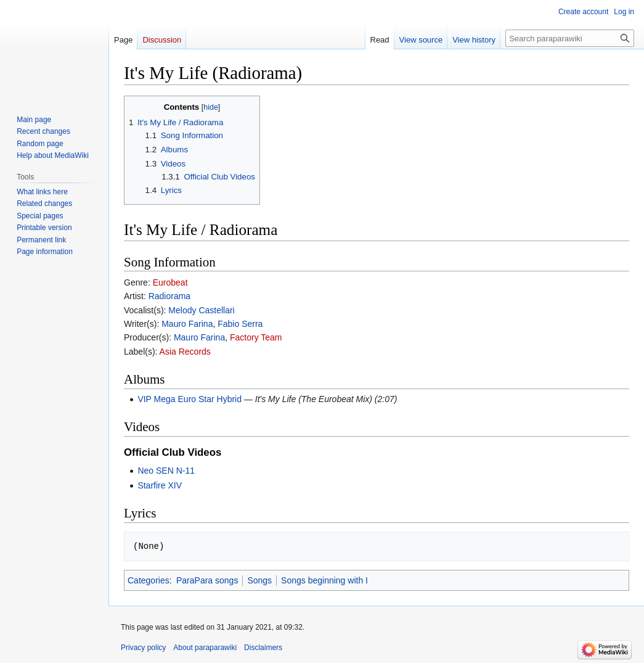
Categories (149, 580)
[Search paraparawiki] (570, 38)
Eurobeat (170, 282)
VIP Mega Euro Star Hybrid (190, 399)
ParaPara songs (207, 580)
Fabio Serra (240, 324)
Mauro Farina (187, 324)
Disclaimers (263, 648)
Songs (259, 580)
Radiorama (169, 296)
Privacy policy (143, 648)
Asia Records (185, 352)
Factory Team (256, 337)
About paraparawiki (205, 648)
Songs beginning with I (324, 580)
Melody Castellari (201, 310)
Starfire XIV (160, 485)
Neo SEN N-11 (166, 471)
